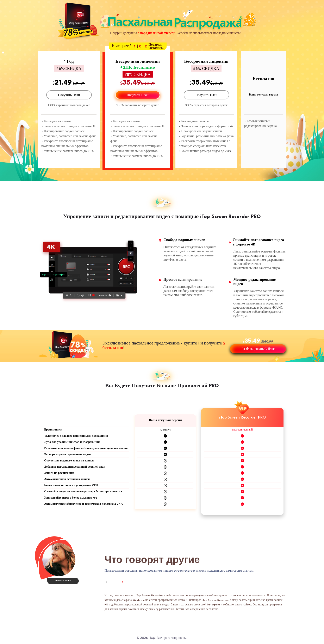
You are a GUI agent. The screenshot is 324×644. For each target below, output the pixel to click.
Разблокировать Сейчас (258, 349)
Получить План (69, 95)
